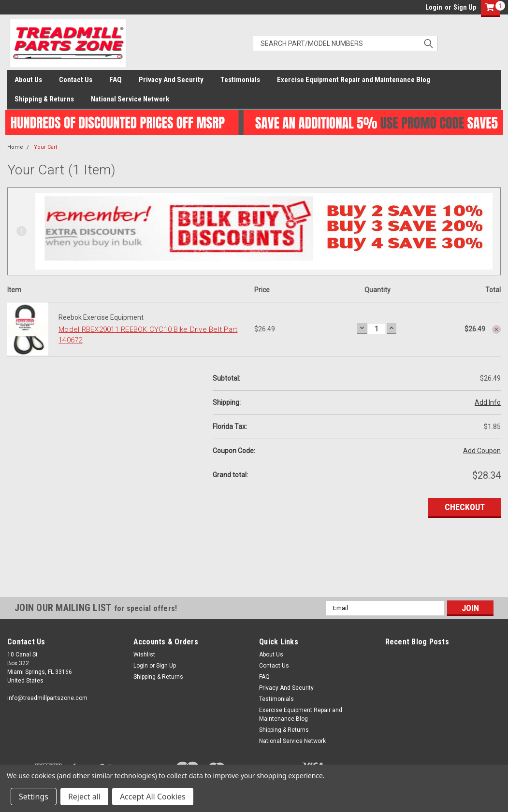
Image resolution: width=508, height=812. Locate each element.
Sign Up (465, 7)
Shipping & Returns (44, 99)
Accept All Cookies (153, 797)
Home (15, 147)
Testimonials (240, 80)
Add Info (488, 402)
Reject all (84, 797)
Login (434, 7)
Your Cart (45, 147)
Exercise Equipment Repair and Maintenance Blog (354, 80)
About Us (28, 80)
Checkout (465, 507)
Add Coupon (482, 451)
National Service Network (130, 99)
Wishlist (144, 655)
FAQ (116, 80)
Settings (34, 797)
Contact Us (76, 80)
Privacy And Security (171, 80)
